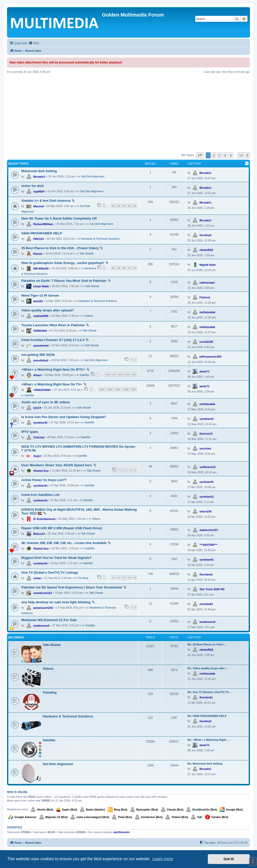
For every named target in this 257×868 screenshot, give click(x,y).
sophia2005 (41, 316)
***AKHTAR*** (208, 545)
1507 (133, 389)
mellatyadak (207, 312)
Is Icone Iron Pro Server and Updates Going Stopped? (64, 417)
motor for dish (33, 186)
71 (113, 578)
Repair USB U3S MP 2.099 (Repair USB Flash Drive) (62, 528)
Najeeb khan (208, 265)
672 (121, 375)
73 (124, 578)
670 (107, 375)
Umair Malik (41, 286)
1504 (110, 389)
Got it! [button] (229, 859)
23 (119, 206)
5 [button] (231, 155)
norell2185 (206, 342)
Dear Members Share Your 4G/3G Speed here (57, 465)
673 (127, 375)
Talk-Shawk (87, 253)
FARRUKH (40, 331)
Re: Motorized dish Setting (205, 764)
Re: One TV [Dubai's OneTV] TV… (210, 692)
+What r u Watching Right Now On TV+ (52, 384)
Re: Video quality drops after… (208, 668)
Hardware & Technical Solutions (100, 239)
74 (129, 578)
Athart (37, 375)
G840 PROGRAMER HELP (42, 233)
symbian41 (41, 423)
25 (129, 206)
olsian (37, 578)
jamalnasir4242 (43, 608)
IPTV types (30, 432)
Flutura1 (205, 297)
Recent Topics (18, 164)
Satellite (84, 375)
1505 (118, 389)
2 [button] (214, 155)
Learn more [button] (163, 859)
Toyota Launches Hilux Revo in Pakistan (53, 325)
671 (114, 375)
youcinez (205, 448)
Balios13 (39, 534)
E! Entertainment (44, 519)
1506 (126, 389)
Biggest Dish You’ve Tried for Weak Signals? (56, 558)
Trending (83, 578)
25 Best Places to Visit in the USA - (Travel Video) (60, 248)
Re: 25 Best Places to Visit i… (207, 644)
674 (134, 375)
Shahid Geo (41, 471)
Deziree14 (206, 434)
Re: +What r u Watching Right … (209, 740)
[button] (200, 155)
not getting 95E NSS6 (38, 355)
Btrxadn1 (39, 177)
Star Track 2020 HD (212, 589)
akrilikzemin (122, 832)
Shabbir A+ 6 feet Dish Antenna (46, 201)
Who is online (17, 792)
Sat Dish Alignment (93, 176)
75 (135, 578)
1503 (102, 389)
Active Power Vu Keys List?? (44, 480)
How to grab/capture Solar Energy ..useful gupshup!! (63, 263)
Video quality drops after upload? (48, 310)
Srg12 (37, 456)
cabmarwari (207, 283)
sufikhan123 (208, 467)
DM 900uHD (41, 269)
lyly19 (37, 408)
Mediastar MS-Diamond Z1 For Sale (49, 620)
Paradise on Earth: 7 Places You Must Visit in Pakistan (64, 281)
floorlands (206, 574)
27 (135, 268)
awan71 (205, 371)
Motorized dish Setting (39, 171)
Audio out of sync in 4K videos (46, 402)
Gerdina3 (206, 235)
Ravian (38, 254)
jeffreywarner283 (210, 357)
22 (113, 206)
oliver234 (206, 511)
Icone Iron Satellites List (40, 495)
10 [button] (241, 155)
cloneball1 (206, 604)
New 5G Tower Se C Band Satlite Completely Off (59, 218)
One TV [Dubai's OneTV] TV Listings (50, 573)
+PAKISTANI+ (42, 390)
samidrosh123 (43, 593)
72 (119, 578)
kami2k (38, 301)
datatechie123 (209, 530)
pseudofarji (41, 360)
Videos (89, 316)
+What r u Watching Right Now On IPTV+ (53, 370)
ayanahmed (41, 346)
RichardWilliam (43, 224)
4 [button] (225, 155)
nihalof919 (206, 250)
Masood (39, 206)
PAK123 (39, 239)
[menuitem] (34, 43)
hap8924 (39, 191)
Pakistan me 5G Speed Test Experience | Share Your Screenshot (72, 587)
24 (124, 206)
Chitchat (39, 437)
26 (135, 206)
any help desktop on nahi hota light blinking (56, 602)
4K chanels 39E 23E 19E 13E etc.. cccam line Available (64, 543)
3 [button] (219, 155)
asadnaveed (41, 626)
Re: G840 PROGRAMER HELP (207, 716)
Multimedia (16, 638)
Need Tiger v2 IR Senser (40, 295)
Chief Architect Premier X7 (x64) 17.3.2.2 (53, 340)
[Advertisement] (128, 113)
